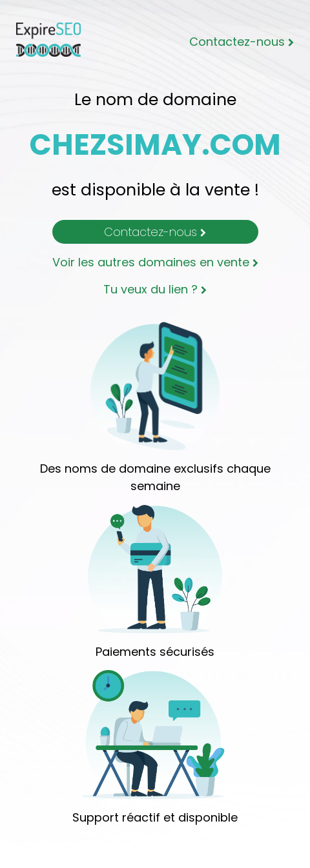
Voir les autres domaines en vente (155, 262)
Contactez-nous (242, 42)
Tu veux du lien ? (155, 289)
